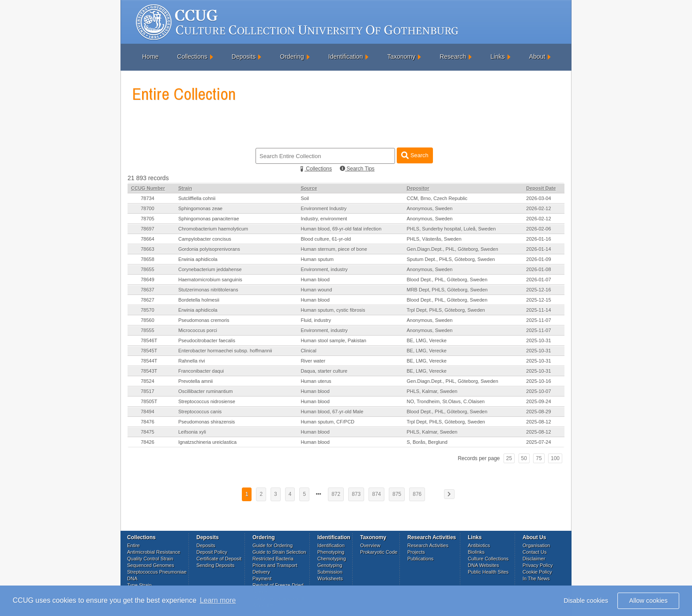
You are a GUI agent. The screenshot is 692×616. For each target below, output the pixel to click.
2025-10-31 (538, 340)
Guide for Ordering (273, 545)
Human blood (315, 280)
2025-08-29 (538, 412)
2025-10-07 (538, 391)
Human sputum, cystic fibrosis (333, 310)
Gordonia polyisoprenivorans (209, 249)
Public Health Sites (488, 572)
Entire (134, 545)
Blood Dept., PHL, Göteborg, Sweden (447, 280)
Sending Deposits (215, 565)
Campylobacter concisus (205, 239)
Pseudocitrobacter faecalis (207, 340)
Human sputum (317, 259)
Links (498, 57)
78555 (148, 330)
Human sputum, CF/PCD (327, 422)
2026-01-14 (538, 249)
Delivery (261, 572)
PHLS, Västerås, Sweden (434, 239)
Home (150, 57)
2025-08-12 (538, 422)
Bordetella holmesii (199, 300)
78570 (148, 310)
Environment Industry (323, 208)
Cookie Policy (537, 572)
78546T (149, 340)
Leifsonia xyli (192, 432)
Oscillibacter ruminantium (205, 391)
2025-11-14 (538, 310)
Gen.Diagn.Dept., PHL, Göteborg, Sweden (452, 249)
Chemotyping (332, 559)
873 (356, 494)
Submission (330, 572)
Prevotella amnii (196, 381)
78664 (148, 239)
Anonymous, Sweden (429, 208)
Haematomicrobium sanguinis (210, 280)
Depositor (418, 188)
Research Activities (428, 545)
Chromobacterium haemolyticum (213, 229)
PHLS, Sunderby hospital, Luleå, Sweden (451, 229)
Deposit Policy (212, 552)
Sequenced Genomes (150, 565)
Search (415, 155)
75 (539, 458)
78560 (148, 320)
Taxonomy (401, 57)
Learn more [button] (218, 600)
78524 (148, 381)
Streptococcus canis (200, 412)
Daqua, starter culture (324, 371)
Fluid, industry (316, 320)
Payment (262, 578)
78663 (148, 249)
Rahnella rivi (192, 361)
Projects (416, 552)
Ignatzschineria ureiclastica (207, 442)
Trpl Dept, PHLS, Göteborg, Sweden (446, 310)
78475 (148, 432)
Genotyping (330, 565)
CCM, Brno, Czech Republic (437, 198)
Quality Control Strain (150, 559)
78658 (148, 259)
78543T (149, 371)
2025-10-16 (538, 381)
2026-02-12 (538, 208)
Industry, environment (324, 219)
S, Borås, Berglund (427, 442)
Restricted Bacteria (273, 559)
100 (555, 458)
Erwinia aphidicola (198, 259)
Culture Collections (488, 559)
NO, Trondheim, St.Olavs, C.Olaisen (446, 401)
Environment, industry (324, 269)
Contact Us (534, 552)
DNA (132, 578)
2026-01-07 (538, 280)
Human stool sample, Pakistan (333, 340)
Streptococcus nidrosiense (207, 401)
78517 (148, 391)
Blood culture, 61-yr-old (326, 239)
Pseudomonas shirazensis (207, 422)
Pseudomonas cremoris (204, 320)
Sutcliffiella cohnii (197, 198)
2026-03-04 (538, 198)
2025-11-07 (538, 320)
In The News (536, 578)
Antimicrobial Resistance (154, 552)
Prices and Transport (275, 565)
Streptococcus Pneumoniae (157, 572)
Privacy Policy (538, 565)
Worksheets (330, 578)
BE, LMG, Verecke (426, 340)
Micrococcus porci (198, 330)
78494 (148, 412)
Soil (305, 198)
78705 (148, 219)
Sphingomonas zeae (200, 208)
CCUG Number (148, 188)
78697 (148, 229)
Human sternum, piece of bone (334, 249)
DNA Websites (483, 565)
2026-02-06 (538, 229)
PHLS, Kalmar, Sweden (432, 391)
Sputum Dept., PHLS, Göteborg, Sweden (451, 259)
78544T (149, 361)
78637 (148, 290)
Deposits (244, 57)
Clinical (308, 351)
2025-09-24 (538, 401)
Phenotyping (331, 552)
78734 (148, 198)
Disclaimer (534, 559)
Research (453, 57)
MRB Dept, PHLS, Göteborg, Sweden (447, 290)
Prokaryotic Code (379, 552)
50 (524, 458)
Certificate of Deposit (219, 559)
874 (376, 494)
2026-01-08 (538, 269)
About (537, 57)
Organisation (536, 545)
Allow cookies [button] (649, 601)
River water (313, 361)
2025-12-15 (538, 300)
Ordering (292, 57)
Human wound (316, 290)
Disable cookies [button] (586, 601)
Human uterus (316, 381)
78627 (148, 300)
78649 (148, 280)
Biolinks (476, 552)
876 (417, 494)
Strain (185, 188)
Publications (420, 559)
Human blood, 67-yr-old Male (332, 412)
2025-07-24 (538, 442)
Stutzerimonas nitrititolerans (208, 290)
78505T (149, 401)
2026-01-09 (538, 259)
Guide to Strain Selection (279, 552)
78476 (148, 422)
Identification (346, 57)
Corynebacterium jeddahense (210, 269)
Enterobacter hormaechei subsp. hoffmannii (225, 351)
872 (336, 494)
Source (309, 188)
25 (509, 458)
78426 (148, 442)
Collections (192, 57)
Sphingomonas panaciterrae (209, 219)
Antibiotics (479, 545)
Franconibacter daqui (201, 371)
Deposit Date (541, 188)
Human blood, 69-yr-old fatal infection (341, 229)
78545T (149, 351)
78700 (148, 208)
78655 (148, 269)
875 (397, 494)
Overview (370, 545)
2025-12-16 (538, 290)
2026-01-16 (538, 239)
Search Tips (357, 169)
